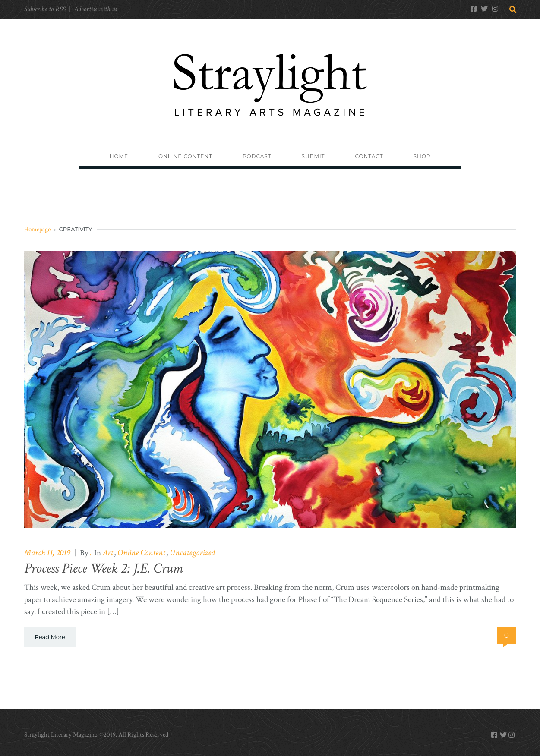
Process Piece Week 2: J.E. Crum (103, 569)
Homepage (37, 229)
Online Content (141, 553)
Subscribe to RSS (45, 9)
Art (108, 553)
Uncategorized (192, 553)
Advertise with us (95, 9)
